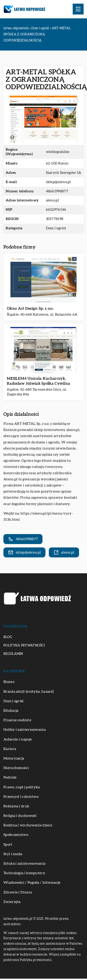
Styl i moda (13, 854)
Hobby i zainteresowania (25, 730)
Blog (8, 637)
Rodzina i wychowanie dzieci (28, 825)
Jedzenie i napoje (18, 739)
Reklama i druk (16, 806)
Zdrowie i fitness (18, 892)
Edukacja (11, 711)
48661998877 (57, 191)
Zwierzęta (12, 902)
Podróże (10, 777)
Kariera (10, 749)
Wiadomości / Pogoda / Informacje (32, 883)
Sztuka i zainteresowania (24, 864)
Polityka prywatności (24, 646)
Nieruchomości (16, 768)
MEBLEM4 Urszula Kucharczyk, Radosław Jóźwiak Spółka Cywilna (38, 381)
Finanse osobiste (17, 720)
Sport (8, 844)
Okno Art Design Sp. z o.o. (30, 309)
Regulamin (13, 654)
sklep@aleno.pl (58, 182)
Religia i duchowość (20, 816)
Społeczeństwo (16, 835)
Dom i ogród (56, 228)
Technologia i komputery (24, 873)
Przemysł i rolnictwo (21, 797)
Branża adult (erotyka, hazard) (29, 692)
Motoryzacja (14, 758)
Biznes (9, 682)
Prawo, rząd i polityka (22, 787)
